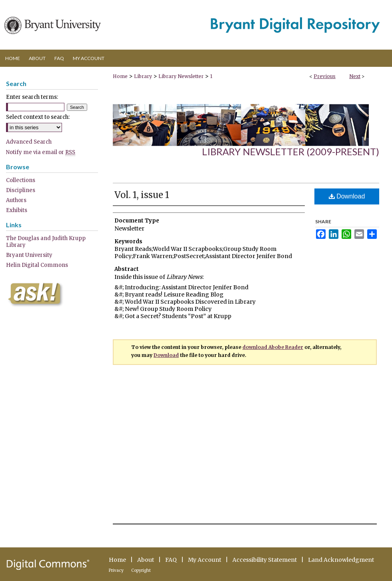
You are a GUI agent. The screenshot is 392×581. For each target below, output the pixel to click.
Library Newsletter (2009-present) (291, 151)
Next (355, 76)
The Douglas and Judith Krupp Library (46, 242)
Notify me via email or (41, 152)
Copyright (141, 570)
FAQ (171, 560)
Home (120, 76)
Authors (16, 200)
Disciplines (21, 190)
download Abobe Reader (273, 347)
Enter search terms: (32, 97)
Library (143, 76)
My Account (205, 560)
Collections (21, 180)
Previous (325, 76)
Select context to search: (38, 117)
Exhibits (17, 210)
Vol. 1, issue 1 (142, 195)
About (146, 560)
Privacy (116, 570)
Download (347, 196)
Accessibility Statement (265, 560)
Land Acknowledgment (341, 560)
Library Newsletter (181, 76)
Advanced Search (29, 142)
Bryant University (29, 255)
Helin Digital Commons (37, 265)
